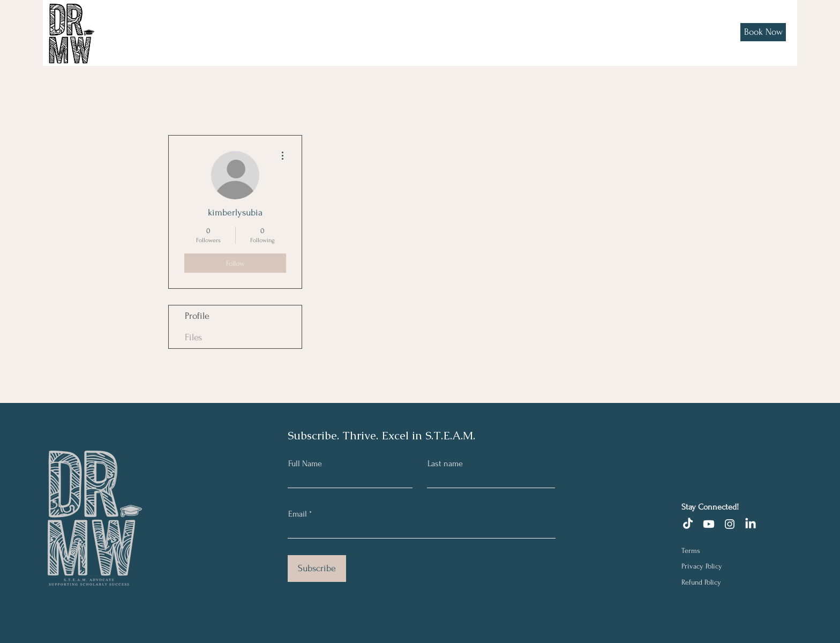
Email (298, 514)
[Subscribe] (317, 569)
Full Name (305, 463)
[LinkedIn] (751, 524)
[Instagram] (730, 524)
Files (193, 337)
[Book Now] (763, 32)
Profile (197, 316)
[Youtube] (709, 524)
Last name (445, 463)
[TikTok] (688, 524)
